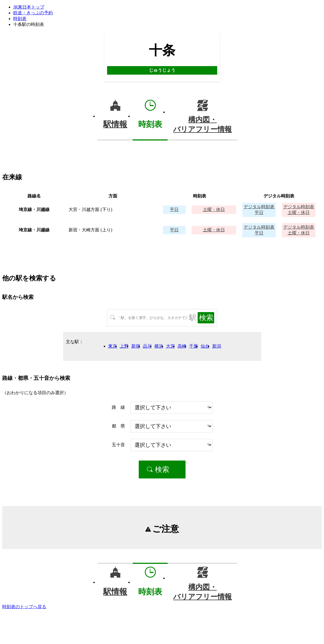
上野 (124, 346)
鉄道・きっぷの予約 (33, 13)
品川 (147, 346)
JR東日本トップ (29, 7)
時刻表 (20, 19)
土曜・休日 (214, 209)
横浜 (159, 346)
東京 (113, 346)
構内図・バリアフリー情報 (202, 125)
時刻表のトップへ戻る (24, 607)
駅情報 (115, 124)
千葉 (194, 346)
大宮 (170, 346)
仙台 (205, 346)
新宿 (136, 346)
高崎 (182, 346)
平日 (174, 209)
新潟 (217, 346)
